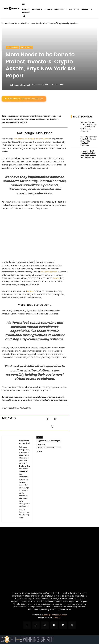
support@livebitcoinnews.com (54, 615)
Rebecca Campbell (21, 85)
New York (41, 444)
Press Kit (57, 617)
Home (4, 23)
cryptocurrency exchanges (49, 441)
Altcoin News (14, 23)
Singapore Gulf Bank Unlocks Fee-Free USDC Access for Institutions (88, 154)
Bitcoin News (26, 47)
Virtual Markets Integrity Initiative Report (32, 139)
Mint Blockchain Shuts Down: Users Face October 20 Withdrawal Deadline (88, 127)
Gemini (56, 278)
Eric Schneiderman (49, 272)
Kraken (30, 291)
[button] (24, 16)
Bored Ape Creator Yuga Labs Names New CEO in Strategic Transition (88, 141)
